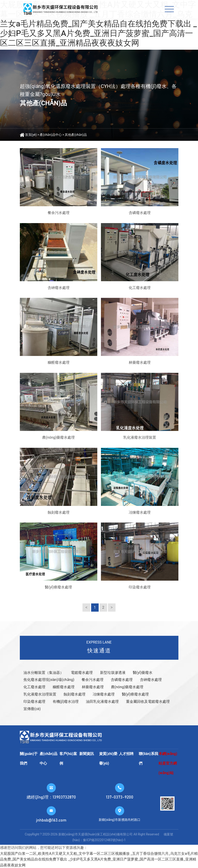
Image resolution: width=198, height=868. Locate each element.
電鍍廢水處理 (82, 673)
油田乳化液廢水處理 (102, 702)
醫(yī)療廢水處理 (135, 694)
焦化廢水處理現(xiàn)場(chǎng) (49, 680)
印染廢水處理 (34, 702)
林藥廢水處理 (93, 687)
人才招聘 (126, 754)
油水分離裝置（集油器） (44, 673)
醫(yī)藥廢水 (143, 673)
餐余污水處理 (93, 680)
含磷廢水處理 (122, 680)
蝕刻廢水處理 (75, 694)
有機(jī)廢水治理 (66, 702)
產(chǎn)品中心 (51, 135)
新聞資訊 (87, 754)
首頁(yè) (31, 135)
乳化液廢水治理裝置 (40, 694)
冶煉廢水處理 (104, 694)
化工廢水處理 (34, 687)
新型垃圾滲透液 (113, 673)
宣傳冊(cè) (32, 709)
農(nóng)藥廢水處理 (127, 687)
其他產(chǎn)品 (76, 135)
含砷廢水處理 (151, 680)
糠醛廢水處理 (64, 687)
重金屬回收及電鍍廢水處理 (148, 702)
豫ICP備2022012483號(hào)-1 (104, 840)
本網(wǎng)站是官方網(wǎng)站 (168, 763)
